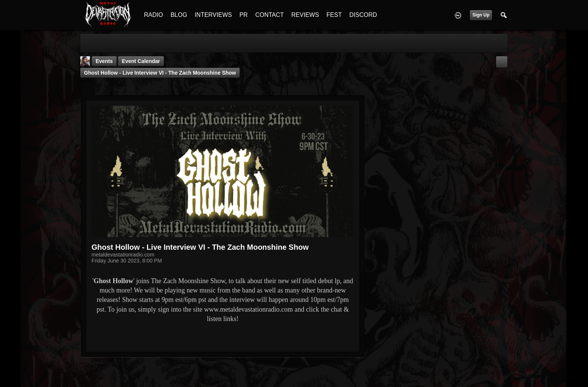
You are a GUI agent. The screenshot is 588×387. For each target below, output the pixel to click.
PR (243, 15)
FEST (334, 15)
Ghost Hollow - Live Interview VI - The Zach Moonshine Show (160, 73)
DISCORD (363, 15)
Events (104, 61)
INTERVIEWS (213, 15)
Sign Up (481, 15)
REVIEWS (305, 15)
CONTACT (270, 15)
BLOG (179, 15)
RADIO (154, 15)
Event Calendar (141, 61)
